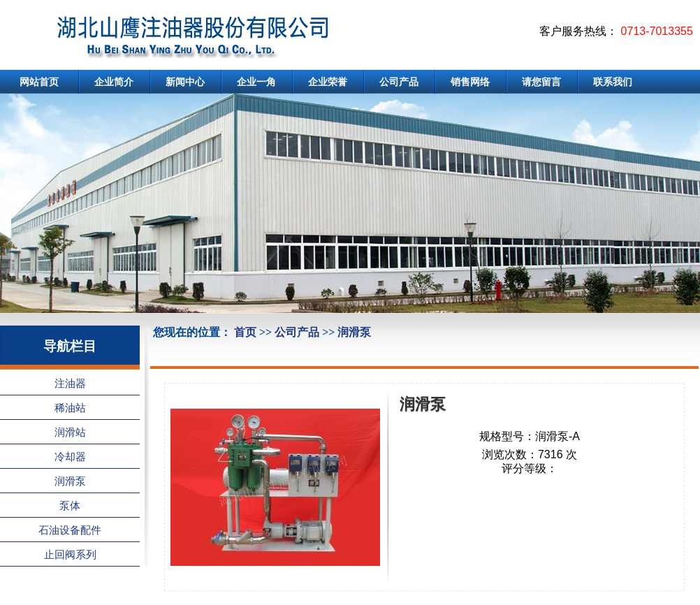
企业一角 (256, 82)
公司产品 (399, 82)
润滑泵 (354, 332)
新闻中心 (185, 82)
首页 (245, 332)
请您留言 (541, 82)
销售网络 (470, 82)
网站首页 (39, 82)
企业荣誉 (328, 82)
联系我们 (613, 82)
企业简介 (114, 82)
